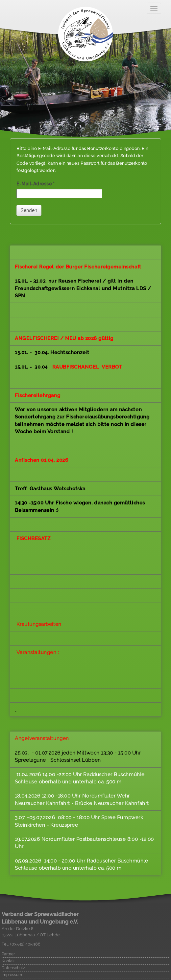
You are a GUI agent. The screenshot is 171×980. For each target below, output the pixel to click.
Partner (8, 954)
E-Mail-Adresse (36, 184)
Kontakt (9, 961)
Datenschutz (13, 968)
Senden (29, 210)
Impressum (12, 975)
